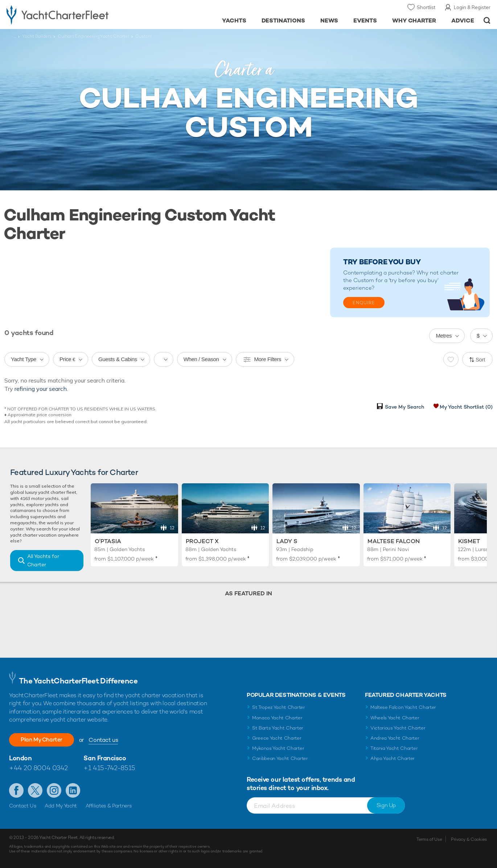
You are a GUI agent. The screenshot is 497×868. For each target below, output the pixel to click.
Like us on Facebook (16, 790)
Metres (444, 336)
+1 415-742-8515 (109, 768)
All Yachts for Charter (43, 560)
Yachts (234, 20)
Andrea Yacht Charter (395, 738)
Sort (480, 359)
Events (365, 20)
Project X (202, 541)
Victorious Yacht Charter (398, 728)
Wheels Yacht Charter (395, 718)
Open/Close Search (487, 20)
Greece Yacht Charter (277, 738)
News (329, 20)
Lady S (287, 541)
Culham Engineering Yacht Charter (93, 36)
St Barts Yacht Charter (278, 728)
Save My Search (404, 407)
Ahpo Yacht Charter (393, 758)
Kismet (469, 541)
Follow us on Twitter (35, 790)
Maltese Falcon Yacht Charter (403, 707)
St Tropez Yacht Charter (279, 707)
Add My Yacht (61, 806)
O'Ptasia (108, 541)
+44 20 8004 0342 (38, 768)
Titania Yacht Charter (394, 748)
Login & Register (472, 7)
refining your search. (41, 389)
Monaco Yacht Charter (277, 718)
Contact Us (23, 806)
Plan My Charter (44, 739)
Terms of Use (429, 839)
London (20, 758)
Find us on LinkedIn (73, 790)
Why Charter (414, 20)
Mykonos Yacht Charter (278, 748)
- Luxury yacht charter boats (77, 15)
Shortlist (426, 7)
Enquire (364, 303)
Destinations (284, 20)
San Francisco (105, 758)
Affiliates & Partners (109, 806)
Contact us (107, 740)
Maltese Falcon (394, 541)
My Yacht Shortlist (466, 407)
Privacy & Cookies (469, 839)
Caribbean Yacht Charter (280, 758)
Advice (463, 20)
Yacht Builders (37, 36)
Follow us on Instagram (54, 790)
